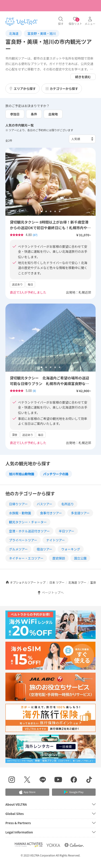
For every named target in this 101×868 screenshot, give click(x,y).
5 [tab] (60, 212)
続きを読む (83, 77)
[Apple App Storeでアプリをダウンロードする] (27, 792)
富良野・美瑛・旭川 (42, 33)
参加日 (15, 114)
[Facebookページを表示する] (74, 780)
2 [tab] (46, 212)
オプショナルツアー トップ (25, 582)
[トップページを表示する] (21, 22)
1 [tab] (42, 212)
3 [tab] (51, 212)
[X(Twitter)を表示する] (27, 780)
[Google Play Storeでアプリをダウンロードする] (74, 792)
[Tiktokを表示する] (89, 780)
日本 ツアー (57, 582)
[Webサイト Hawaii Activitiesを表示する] (29, 845)
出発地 (53, 114)
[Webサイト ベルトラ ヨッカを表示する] (53, 845)
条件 (34, 114)
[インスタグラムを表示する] (12, 780)
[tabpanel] (50, 182)
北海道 (14, 33)
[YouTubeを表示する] (58, 780)
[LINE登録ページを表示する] (43, 780)
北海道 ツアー (77, 582)
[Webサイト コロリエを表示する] (74, 845)
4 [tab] (55, 212)
